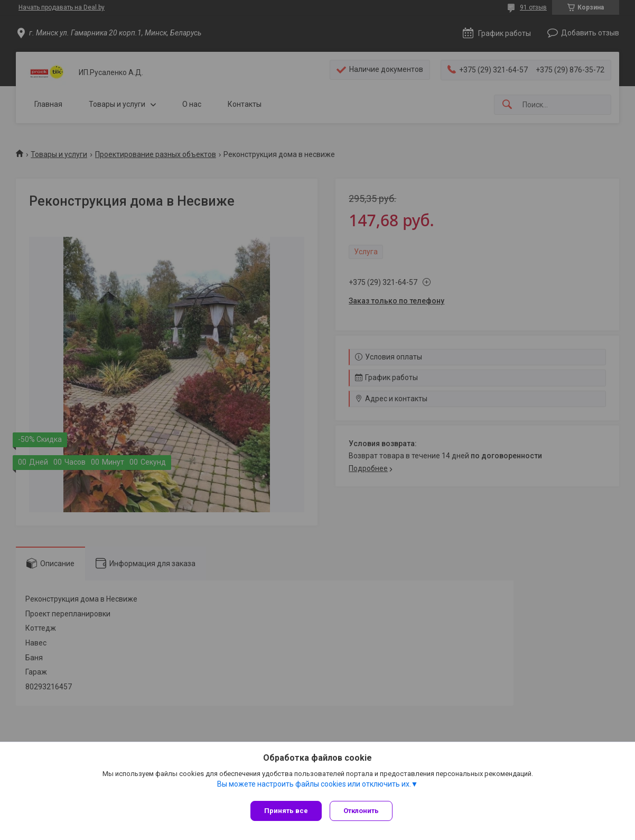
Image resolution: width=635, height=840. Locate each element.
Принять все (286, 811)
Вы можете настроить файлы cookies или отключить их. (314, 787)
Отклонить (364, 811)
